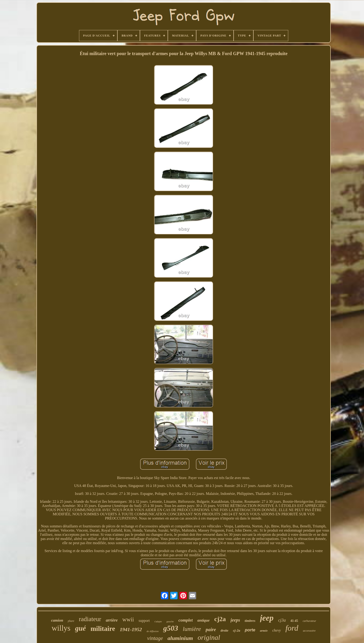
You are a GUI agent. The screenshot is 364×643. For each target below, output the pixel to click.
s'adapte (158, 621)
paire (211, 630)
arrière (112, 620)
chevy (276, 630)
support (144, 621)
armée (264, 631)
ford (292, 628)
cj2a (220, 619)
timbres (250, 621)
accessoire (309, 631)
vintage (155, 638)
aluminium (180, 638)
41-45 (294, 621)
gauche (170, 621)
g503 (171, 628)
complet (186, 620)
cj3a (282, 620)
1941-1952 (131, 629)
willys (61, 628)
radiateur (90, 619)
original (209, 637)
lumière (192, 629)
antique (204, 620)
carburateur (309, 621)
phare (71, 621)
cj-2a (237, 630)
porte (250, 630)
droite (224, 631)
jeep (267, 618)
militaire (103, 629)
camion (57, 620)
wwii (128, 619)
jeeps (235, 620)
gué (81, 628)
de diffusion (153, 631)
